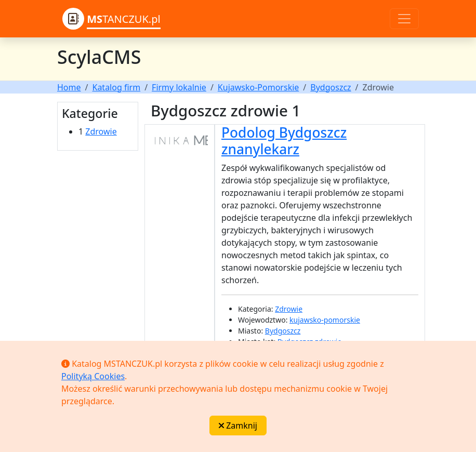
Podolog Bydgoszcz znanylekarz (284, 141)
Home (69, 87)
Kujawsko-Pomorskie (258, 87)
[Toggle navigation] (404, 19)
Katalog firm (116, 87)
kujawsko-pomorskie (325, 320)
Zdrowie (101, 131)
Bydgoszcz (330, 87)
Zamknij (238, 426)
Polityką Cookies (93, 376)
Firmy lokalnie (179, 87)
